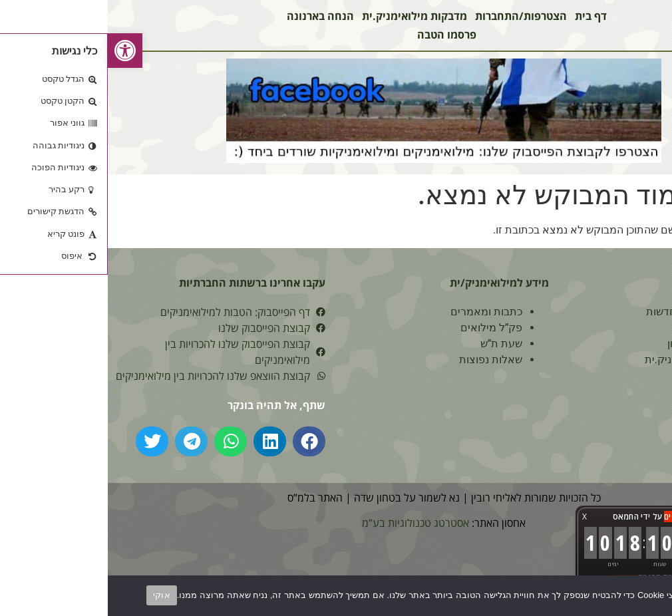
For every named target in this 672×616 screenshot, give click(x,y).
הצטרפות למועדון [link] (599, 344)
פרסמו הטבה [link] (339, 35)
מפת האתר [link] (613, 407)
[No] (651, 595)
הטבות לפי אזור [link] (604, 328)
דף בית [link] (483, 16)
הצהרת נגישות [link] (606, 423)
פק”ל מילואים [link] (384, 328)
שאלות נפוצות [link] (383, 360)
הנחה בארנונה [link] (213, 16)
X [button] (477, 517)
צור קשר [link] (619, 376)
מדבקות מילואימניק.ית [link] (307, 16)
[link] (17, 51)
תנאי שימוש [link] (613, 391)
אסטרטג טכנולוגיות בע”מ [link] (308, 523)
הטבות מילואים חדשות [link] (588, 312)
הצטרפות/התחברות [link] (413, 16)
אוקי (54, 595)
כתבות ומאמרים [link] (379, 312)
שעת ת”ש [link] (394, 344)
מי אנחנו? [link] (617, 439)
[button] (201, 441)
